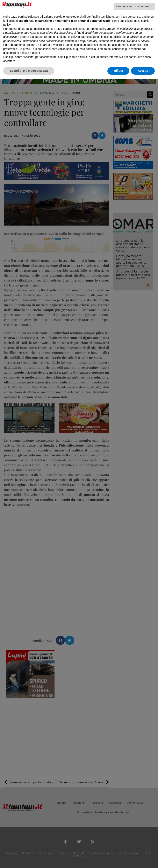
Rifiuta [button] (118, 71)
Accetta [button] (143, 71)
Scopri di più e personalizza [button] (29, 71)
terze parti (62, 29)
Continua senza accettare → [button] (134, 6)
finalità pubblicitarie (113, 37)
